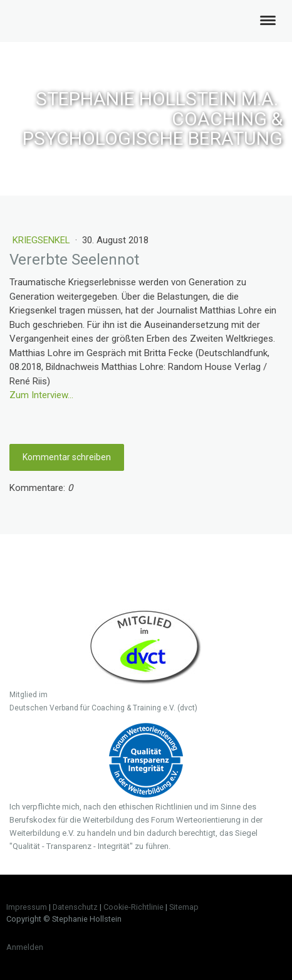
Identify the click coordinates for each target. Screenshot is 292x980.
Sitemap (184, 907)
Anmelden (25, 947)
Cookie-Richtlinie (133, 907)
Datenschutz (75, 907)
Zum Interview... (41, 395)
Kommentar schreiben (67, 457)
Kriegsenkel (43, 240)
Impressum (27, 907)
